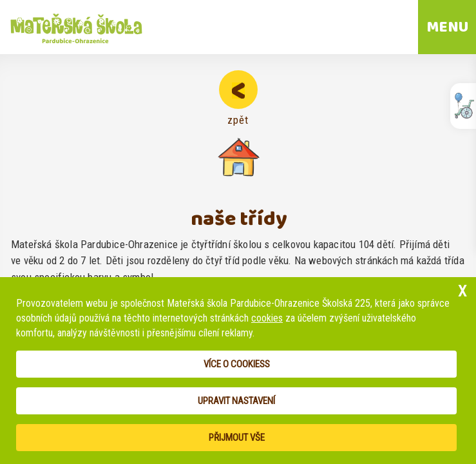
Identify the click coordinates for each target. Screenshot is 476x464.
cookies (267, 318)
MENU (447, 27)
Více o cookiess (237, 364)
